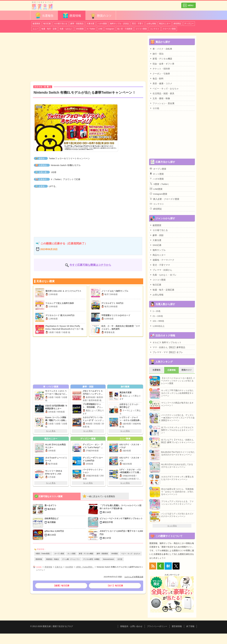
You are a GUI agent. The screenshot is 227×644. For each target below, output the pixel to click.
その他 (154, 108)
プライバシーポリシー (157, 626)
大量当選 (90, 24)
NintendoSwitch (108, 559)
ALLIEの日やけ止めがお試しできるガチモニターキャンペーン (177, 466)
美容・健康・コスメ (161, 83)
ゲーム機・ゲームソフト (71, 559)
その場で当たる (61, 24)
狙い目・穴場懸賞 (125, 29)
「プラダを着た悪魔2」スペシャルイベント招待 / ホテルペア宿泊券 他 (121, 509)
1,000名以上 (157, 326)
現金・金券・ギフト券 (162, 64)
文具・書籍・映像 (160, 98)
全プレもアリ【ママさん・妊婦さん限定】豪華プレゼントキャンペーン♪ (178, 441)
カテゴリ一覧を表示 (188, 4)
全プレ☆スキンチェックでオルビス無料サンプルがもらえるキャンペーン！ (177, 430)
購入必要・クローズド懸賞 (165, 199)
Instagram (110, 29)
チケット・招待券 (160, 69)
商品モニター (165, 24)
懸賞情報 (72, 15)
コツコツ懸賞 (141, 29)
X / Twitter (91, 29)
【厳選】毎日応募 (61, 586)
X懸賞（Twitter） (160, 184)
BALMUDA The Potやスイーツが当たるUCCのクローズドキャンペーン (178, 453)
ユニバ (35, 29)
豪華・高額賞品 (77, 24)
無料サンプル (158, 250)
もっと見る (51, 431)
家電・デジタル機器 (86, 554)
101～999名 (157, 321)
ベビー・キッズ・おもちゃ (131, 554)
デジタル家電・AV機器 (91, 559)
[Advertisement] (88, 57)
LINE (100, 29)
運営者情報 (177, 626)
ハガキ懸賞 (102, 24)
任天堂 (120, 559)
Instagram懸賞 (159, 194)
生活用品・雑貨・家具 (162, 93)
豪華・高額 (157, 235)
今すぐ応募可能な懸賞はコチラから (90, 265)
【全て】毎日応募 (115, 586)
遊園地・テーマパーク (162, 260)
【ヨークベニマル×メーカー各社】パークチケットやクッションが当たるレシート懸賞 (178, 381)
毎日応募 (47, 24)
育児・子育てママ (160, 265)
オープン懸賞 (59, 554)
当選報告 (44, 15)
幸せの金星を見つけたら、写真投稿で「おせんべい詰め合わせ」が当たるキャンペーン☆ (177, 492)
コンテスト (155, 29)
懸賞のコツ (101, 15)
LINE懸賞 (156, 189)
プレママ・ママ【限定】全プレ (166, 352)
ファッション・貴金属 (162, 103)
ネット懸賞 (71, 554)
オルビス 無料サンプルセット (166, 342)
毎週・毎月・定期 (49, 29)
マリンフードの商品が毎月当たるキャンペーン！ (177, 404)
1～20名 (155, 311)
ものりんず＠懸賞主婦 (134, 577)
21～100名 (156, 316)
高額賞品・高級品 (52, 559)
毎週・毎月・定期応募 (162, 290)
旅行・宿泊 (157, 54)
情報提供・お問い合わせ (131, 626)
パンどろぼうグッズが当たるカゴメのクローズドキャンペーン (177, 515)
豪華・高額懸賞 (102, 554)
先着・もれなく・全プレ (163, 275)
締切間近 (177, 24)
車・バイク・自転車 (161, 49)
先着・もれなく (66, 29)
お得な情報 (151, 24)
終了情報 (190, 626)
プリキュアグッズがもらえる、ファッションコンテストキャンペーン (177, 503)
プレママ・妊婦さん (161, 270)
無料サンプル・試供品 (119, 24)
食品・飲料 (157, 78)
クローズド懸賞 (169, 29)
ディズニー (189, 24)
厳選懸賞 (36, 24)
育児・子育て (138, 24)
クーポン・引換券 (160, 74)
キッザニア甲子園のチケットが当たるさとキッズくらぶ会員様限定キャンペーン (177, 393)
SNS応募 (156, 245)
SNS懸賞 (80, 29)
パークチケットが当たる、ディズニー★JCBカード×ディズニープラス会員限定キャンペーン (178, 418)
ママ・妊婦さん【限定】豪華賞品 (167, 347)
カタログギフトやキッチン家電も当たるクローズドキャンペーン (177, 478)
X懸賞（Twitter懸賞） (43, 554)
